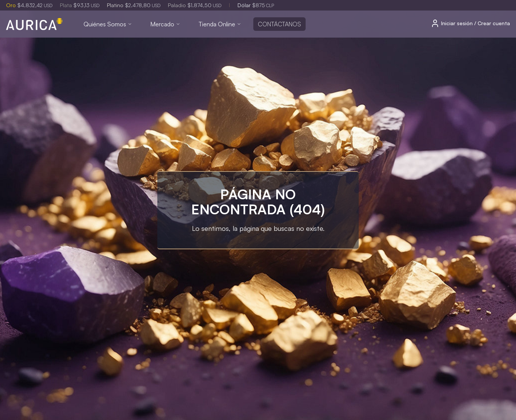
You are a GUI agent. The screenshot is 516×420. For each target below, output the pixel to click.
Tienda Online (220, 24)
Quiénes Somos (108, 24)
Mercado (165, 24)
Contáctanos (279, 24)
